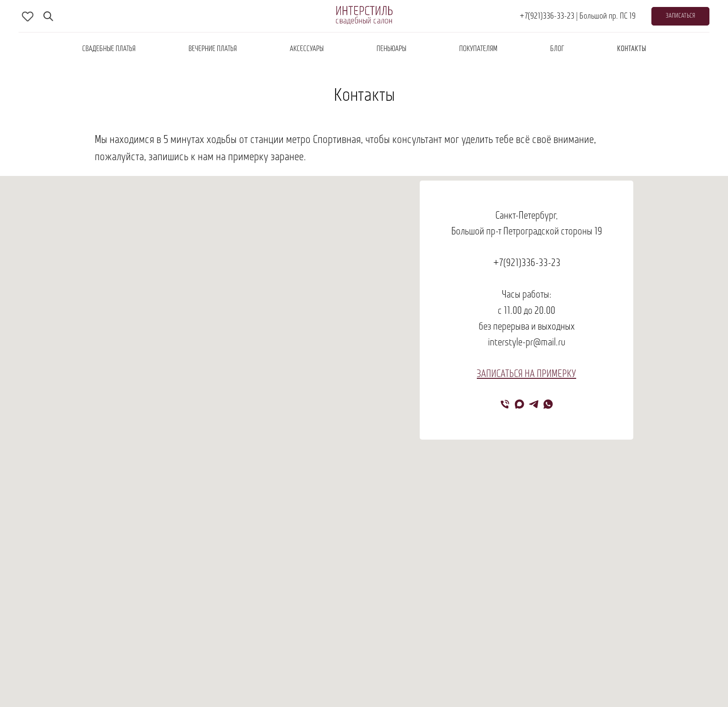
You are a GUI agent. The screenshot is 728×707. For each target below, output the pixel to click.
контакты (632, 49)
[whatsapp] (548, 404)
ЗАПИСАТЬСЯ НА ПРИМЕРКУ (526, 374)
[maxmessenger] (519, 404)
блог (557, 49)
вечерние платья (213, 49)
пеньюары (391, 49)
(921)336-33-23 (532, 263)
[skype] (28, 16)
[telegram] (534, 404)
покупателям (478, 49)
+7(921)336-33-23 (547, 16)
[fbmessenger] (48, 16)
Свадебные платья (109, 49)
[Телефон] (505, 404)
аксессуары (307, 49)
